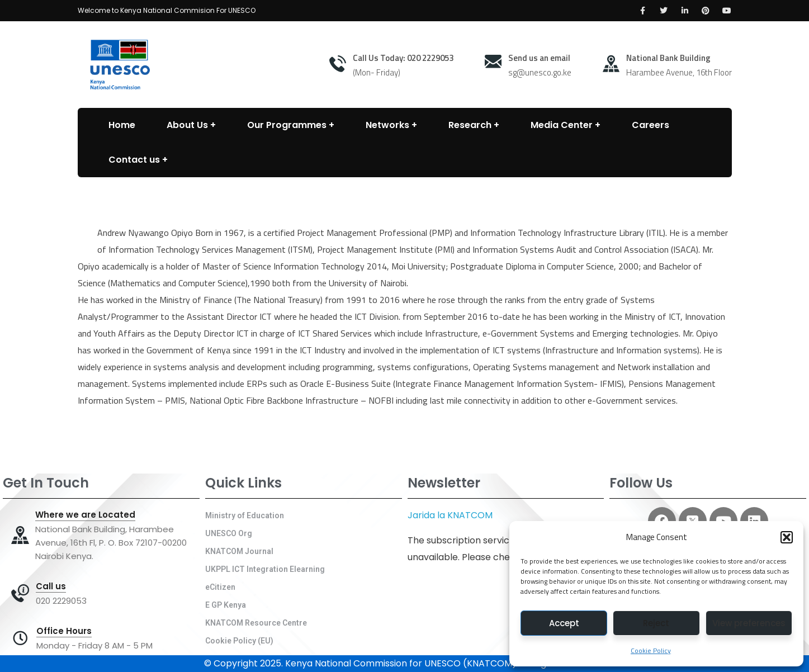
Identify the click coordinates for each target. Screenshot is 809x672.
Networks (387, 125)
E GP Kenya (226, 605)
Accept (564, 623)
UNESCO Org (229, 533)
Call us (51, 586)
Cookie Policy (651, 650)
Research (470, 125)
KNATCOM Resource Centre (256, 623)
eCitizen (220, 587)
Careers (650, 125)
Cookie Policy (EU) (239, 641)
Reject (656, 623)
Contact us (134, 160)
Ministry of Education (245, 515)
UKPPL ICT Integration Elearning (265, 569)
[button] (787, 537)
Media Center (562, 125)
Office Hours (64, 631)
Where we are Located (85, 515)
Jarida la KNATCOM (450, 515)
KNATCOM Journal (239, 551)
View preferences (749, 623)
